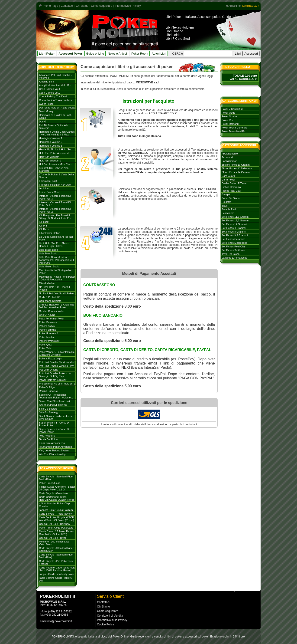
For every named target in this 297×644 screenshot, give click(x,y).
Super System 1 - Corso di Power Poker (54, 424)
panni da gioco (231, 198)
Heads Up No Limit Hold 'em (55, 149)
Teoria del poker (48, 439)
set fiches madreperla (234, 243)
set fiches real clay (234, 246)
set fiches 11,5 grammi (235, 217)
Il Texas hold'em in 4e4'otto (55, 185)
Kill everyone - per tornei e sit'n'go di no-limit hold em (55, 217)
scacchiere (228, 213)
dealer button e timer (234, 183)
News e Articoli (118, 54)
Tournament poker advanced (55, 447)
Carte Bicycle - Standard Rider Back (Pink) (56, 556)
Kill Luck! (44, 222)
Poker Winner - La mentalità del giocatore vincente (57, 353)
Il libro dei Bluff (48, 181)
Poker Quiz (45, 345)
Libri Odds (173, 35)
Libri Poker (173, 17)
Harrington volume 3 (51, 146)
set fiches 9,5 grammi (235, 235)
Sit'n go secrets (48, 409)
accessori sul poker (197, 637)
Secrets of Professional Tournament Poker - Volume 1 (56, 396)
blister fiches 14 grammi (236, 172)
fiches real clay (231, 191)
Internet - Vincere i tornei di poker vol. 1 (55, 204)
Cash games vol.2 (50, 93)
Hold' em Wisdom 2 (50, 161)
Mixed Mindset (47, 283)
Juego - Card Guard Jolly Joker (57, 574)
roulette (226, 202)
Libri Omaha (174, 31)
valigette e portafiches (234, 258)
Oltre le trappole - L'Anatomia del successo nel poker (56, 306)
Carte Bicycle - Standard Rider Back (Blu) (56, 478)
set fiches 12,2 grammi (235, 220)
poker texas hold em (234, 131)
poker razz (228, 120)
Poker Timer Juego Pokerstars (56, 528)
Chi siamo (82, 6)
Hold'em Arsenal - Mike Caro (55, 164)
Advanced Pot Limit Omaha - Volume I (55, 76)
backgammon (229, 161)
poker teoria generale (234, 128)
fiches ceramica (231, 187)
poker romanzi (230, 124)
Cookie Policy (105, 624)
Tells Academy (47, 436)
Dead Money (46, 111)
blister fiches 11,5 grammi (237, 168)
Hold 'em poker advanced (54, 153)
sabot (225, 206)
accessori (227, 157)
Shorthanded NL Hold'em (53, 405)
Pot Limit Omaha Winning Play (56, 366)
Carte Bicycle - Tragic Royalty (56, 514)
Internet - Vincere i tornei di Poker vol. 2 (55, 210)
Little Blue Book (48, 253)
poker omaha (229, 116)
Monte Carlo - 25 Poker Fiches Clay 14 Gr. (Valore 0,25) (56, 533)
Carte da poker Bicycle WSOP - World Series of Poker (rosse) (57, 519)
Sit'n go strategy (49, 412)
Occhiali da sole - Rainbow (55, 524)
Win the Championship (52, 454)
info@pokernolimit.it (60, 621)
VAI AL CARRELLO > (243, 79)
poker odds (228, 113)
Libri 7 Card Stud (178, 39)
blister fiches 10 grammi (236, 165)
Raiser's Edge (47, 387)
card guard (228, 176)
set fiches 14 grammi (234, 224)
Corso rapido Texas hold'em (55, 100)
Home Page (51, 6)
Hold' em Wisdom (49, 157)
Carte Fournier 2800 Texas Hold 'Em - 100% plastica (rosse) (57, 569)
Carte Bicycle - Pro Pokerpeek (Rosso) (56, 562)
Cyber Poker (46, 104)
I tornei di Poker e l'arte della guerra (56, 176)
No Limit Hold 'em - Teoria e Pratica (55, 288)
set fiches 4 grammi (234, 228)
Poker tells (45, 348)
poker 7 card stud (232, 109)
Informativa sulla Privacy (112, 620)
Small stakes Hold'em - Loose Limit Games (56, 417)
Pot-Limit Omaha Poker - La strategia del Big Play (55, 375)
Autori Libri (159, 54)
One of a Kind (47, 315)
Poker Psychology (49, 341)
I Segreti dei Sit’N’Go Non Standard (54, 169)
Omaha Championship (52, 311)
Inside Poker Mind (49, 192)
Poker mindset (47, 337)
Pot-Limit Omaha (49, 370)
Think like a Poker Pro (52, 443)
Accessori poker (209, 17)
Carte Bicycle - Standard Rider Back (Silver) (56, 549)
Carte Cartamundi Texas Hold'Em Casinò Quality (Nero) (56, 498)
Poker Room (140, 54)
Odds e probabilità (50, 297)
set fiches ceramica (233, 239)
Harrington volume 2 (51, 142)
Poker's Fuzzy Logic (50, 358)
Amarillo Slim (46, 82)
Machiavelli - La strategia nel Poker (56, 272)
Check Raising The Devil (53, 96)
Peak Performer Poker (52, 319)
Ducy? (43, 122)
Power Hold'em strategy (53, 380)
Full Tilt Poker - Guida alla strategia (54, 127)
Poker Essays (47, 326)
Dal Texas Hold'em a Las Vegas (57, 108)
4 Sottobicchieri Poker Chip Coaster (54, 505)
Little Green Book (49, 266)
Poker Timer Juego (50, 483)
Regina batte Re (48, 391)
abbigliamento (230, 154)
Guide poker (231, 17)
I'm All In (44, 188)
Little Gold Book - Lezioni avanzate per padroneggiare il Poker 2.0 (56, 260)
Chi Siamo (103, 607)
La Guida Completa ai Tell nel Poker (56, 238)
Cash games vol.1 (50, 89)
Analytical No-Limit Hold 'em (55, 85)
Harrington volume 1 (51, 138)
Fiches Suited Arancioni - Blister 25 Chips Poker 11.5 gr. (57, 488)
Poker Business (48, 322)
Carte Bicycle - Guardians (53, 493)
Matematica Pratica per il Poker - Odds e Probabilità (57, 278)
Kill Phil (43, 226)
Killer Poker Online (50, 233)
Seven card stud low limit (54, 401)
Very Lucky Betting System (54, 450)
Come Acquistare (102, 6)
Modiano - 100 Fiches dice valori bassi (54, 543)
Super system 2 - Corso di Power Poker (54, 430)
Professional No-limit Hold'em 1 (57, 384)
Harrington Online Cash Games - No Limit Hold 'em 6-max (57, 133)
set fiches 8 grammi (234, 232)
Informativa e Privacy (128, 6)
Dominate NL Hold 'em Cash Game (55, 116)
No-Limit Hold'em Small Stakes (56, 293)
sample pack (229, 209)
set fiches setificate (233, 250)
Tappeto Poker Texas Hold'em (56, 510)
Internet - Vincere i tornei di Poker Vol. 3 (55, 197)
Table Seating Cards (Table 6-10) (56, 579)
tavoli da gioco (231, 254)
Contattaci (67, 6)
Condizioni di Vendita (110, 616)
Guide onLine (95, 54)
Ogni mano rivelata (50, 301)
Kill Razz (44, 229)
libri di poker (174, 637)
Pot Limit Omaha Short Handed (57, 362)
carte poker (228, 180)
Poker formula (47, 330)
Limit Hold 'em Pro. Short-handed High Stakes (54, 245)
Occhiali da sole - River (53, 538)
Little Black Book (48, 250)
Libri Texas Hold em (180, 27)
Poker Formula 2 (48, 333)
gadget (226, 194)
